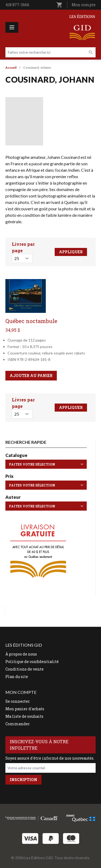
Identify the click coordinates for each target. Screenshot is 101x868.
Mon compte (84, 5)
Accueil (11, 67)
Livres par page (23, 247)
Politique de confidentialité (32, 662)
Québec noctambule (31, 321)
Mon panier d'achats (25, 709)
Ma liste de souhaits (24, 716)
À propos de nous (21, 654)
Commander (18, 724)
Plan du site (17, 677)
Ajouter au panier (31, 376)
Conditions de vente (25, 669)
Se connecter (18, 701)
